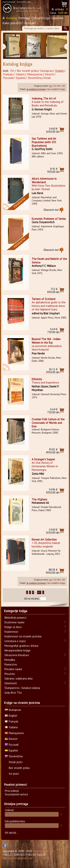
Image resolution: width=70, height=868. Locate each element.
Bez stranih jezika (27, 71)
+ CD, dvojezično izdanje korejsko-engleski (46, 545)
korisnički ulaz (24, 2)
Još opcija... (11, 832)
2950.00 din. (53, 371)
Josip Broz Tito (13, 693)
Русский (8, 78)
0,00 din (63, 13)
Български (47, 71)
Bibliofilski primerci (15, 618)
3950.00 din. (53, 491)
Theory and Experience (45, 382)
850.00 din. (54, 290)
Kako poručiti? (13, 23)
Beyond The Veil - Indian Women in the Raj (46, 341)
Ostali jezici (16, 762)
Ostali (47, 78)
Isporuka (57, 18)
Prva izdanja (12, 791)
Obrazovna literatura (17, 655)
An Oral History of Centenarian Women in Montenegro (45, 466)
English (60, 71)
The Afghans (39, 499)
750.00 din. (54, 331)
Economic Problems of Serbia (49, 219)
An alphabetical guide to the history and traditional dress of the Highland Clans (49, 306)
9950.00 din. (53, 571)
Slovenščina (35, 78)
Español (20, 78)
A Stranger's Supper (43, 459)
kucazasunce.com (43, 851)
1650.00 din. (53, 130)
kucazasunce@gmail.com (18, 858)
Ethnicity (37, 379)
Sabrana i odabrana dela (18, 678)
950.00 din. (54, 170)
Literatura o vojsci (15, 641)
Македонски (35, 74)
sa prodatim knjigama (36, 89)
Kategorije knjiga (15, 611)
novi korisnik (9, 2)
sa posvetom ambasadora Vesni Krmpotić (47, 348)
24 (55, 86)
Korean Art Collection (44, 539)
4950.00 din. (53, 451)
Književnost (11, 632)
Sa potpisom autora (16, 794)
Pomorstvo (11, 664)
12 (50, 86)
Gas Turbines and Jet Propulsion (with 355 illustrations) (44, 142)
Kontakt (30, 23)
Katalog (11, 18)
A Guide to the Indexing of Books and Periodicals (48, 104)
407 (39, 592)
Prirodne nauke (13, 669)
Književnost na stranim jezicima (23, 636)
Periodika (10, 660)
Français (8, 74)
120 (63, 86)
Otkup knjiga (41, 18)
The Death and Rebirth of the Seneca (49, 261)
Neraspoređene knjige (17, 650)
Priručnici (10, 674)
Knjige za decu (13, 627)
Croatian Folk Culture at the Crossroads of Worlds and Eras (48, 423)
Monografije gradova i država (21, 646)
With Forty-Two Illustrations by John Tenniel (49, 187)
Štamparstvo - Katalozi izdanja (22, 688)
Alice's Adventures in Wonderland (44, 180)
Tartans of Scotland (43, 299)
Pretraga (24, 18)
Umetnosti (11, 683)
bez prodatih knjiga (56, 89)
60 (59, 86)
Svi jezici (14, 774)
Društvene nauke (14, 622)
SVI (12, 71)
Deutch (49, 74)
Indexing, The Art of (44, 98)
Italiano (20, 74)
